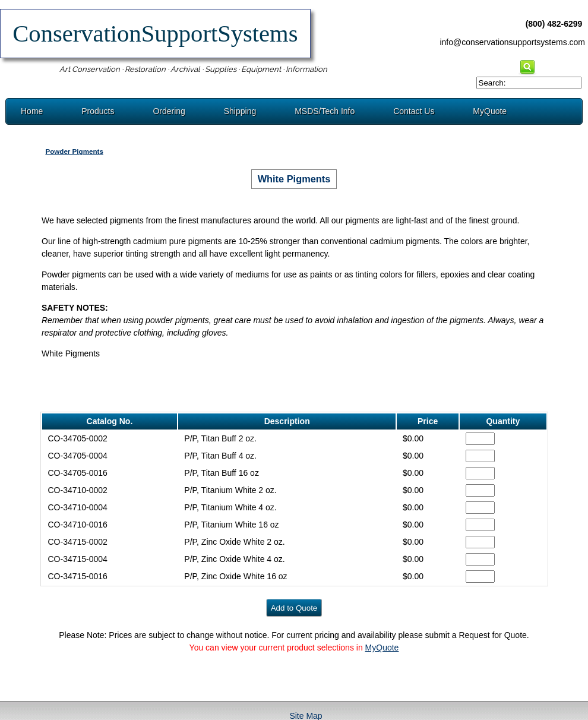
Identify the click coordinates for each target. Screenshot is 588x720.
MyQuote (490, 111)
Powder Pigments (74, 151)
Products (98, 111)
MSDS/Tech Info (325, 111)
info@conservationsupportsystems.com (512, 42)
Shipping (240, 111)
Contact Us (414, 111)
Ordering (169, 111)
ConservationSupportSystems (155, 34)
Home (32, 111)
